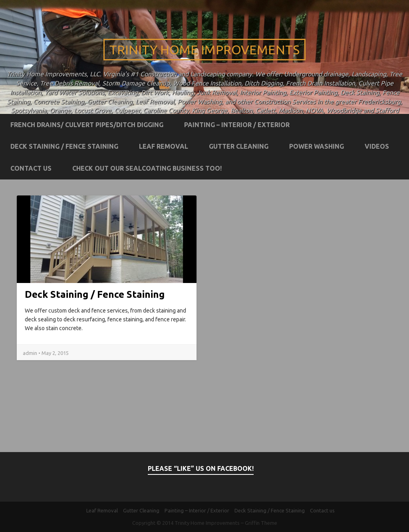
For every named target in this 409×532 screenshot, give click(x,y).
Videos (377, 146)
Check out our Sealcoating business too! (147, 168)
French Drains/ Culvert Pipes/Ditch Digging (87, 125)
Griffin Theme (261, 523)
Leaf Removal (164, 146)
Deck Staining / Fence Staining (64, 146)
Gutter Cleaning (239, 146)
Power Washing (317, 146)
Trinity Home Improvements (204, 50)
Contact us (31, 168)
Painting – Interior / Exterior (237, 125)
